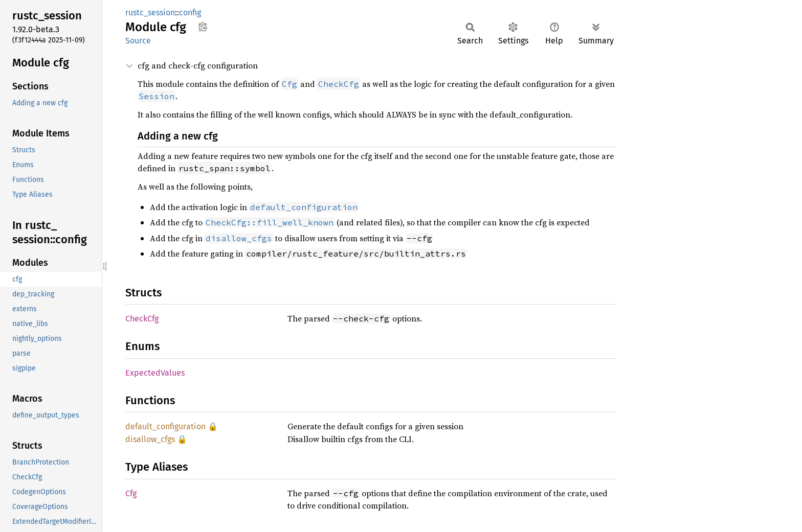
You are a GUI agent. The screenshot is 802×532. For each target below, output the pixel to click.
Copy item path (203, 27)
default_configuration (165, 426)
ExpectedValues (155, 373)
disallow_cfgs (150, 439)
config (190, 13)
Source (138, 41)
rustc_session (150, 13)
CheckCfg (142, 319)
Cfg (131, 493)
